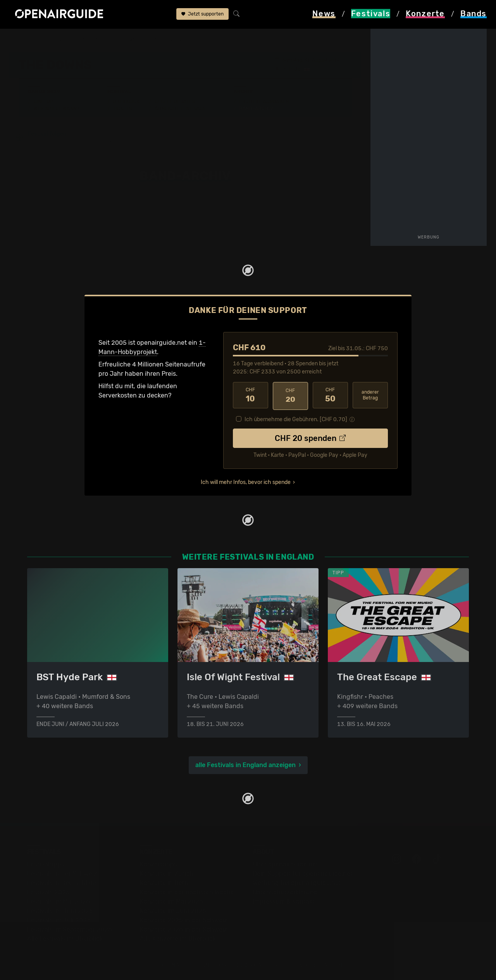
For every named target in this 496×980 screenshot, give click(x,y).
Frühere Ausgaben (264, 101)
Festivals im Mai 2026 (59, 901)
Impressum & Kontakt (284, 901)
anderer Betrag (370, 395)
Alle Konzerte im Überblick (178, 938)
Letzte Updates (175, 101)
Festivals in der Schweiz (62, 873)
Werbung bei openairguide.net (297, 882)
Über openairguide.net (285, 863)
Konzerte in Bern (164, 882)
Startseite (23, 40)
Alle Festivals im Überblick (65, 938)
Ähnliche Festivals (180, 108)
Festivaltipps (46, 863)
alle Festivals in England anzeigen (245, 764)
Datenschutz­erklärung (285, 891)
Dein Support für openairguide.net (303, 873)
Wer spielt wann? (57, 108)
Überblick (126, 101)
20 (290, 395)
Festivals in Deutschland (63, 882)
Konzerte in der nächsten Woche (187, 891)
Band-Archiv (165, 40)
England (91, 40)
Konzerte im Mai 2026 (171, 901)
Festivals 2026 (48, 891)
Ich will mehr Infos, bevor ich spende (246, 481)
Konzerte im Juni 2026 (173, 910)
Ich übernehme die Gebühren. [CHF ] (296, 418)
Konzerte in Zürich (167, 873)
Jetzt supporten (202, 15)
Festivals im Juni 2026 (60, 910)
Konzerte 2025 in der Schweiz (183, 919)
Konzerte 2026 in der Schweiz (183, 929)
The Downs (125, 40)
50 (330, 395)
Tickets (122, 108)
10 (251, 395)
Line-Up (44, 101)
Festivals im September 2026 (70, 929)
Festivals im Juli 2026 (59, 919)
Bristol (295, 69)
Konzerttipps (158, 863)
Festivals (59, 40)
